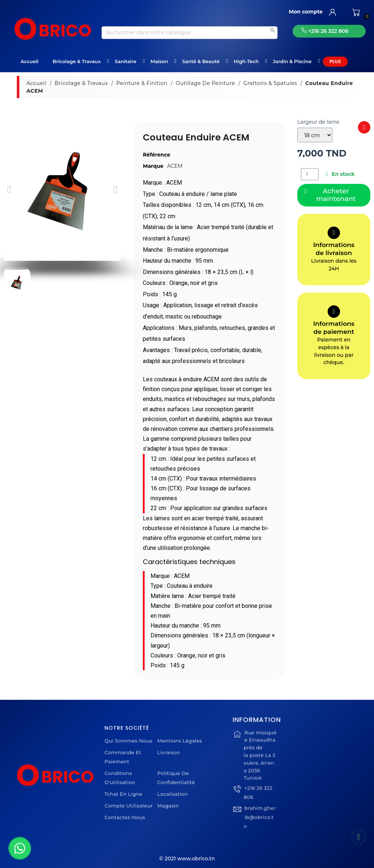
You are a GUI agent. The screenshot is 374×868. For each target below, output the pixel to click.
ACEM (175, 166)
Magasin (168, 806)
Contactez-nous (125, 817)
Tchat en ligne (123, 794)
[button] (9, 190)
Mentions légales (180, 741)
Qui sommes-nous (128, 741)
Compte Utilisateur (129, 806)
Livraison (169, 752)
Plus (335, 61)
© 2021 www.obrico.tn (187, 859)
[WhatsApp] (20, 848)
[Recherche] (190, 33)
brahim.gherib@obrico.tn (260, 832)
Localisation (173, 794)
